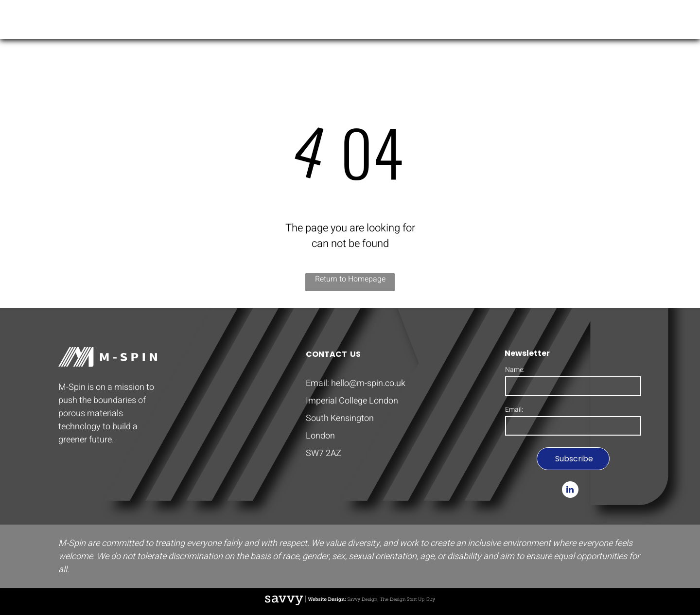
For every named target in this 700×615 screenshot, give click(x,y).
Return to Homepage (350, 279)
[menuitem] (491, 22)
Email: (514, 410)
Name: (515, 370)
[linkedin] (570, 491)
